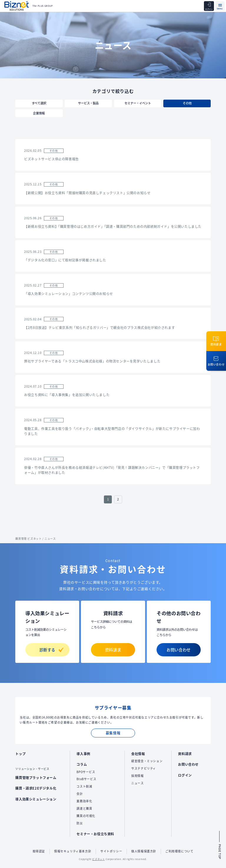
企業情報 (39, 113)
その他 (187, 103)
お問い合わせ (179, 650)
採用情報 (137, 776)
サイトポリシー (111, 851)
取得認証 (39, 851)
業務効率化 (84, 801)
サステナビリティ (144, 768)
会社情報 (138, 754)
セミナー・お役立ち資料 (95, 834)
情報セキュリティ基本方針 (73, 851)
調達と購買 (84, 808)
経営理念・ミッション (147, 761)
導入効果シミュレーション (36, 799)
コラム (82, 764)
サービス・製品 (88, 103)
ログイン (185, 775)
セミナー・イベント (138, 103)
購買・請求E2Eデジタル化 (36, 788)
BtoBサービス (86, 779)
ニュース (137, 783)
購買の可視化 (86, 816)
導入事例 (83, 754)
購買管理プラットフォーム (36, 778)
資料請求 (113, 650)
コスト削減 (84, 786)
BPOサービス (86, 772)
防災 (80, 823)
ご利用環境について (179, 851)
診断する (52, 650)
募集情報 (113, 733)
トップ (20, 754)
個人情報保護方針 (144, 851)
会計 (80, 794)
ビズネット (98, 859)
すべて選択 (39, 103)
